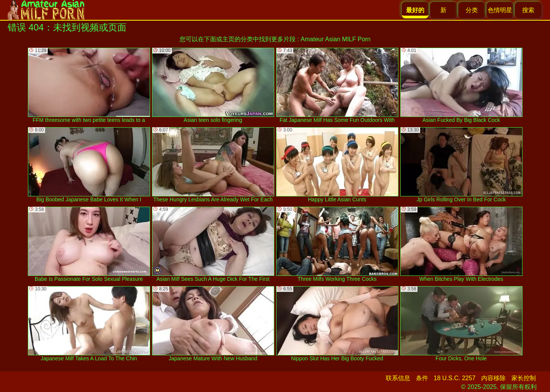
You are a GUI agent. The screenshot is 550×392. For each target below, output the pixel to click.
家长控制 (524, 378)
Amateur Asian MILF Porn (336, 39)
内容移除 (493, 378)
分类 (472, 10)
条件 (422, 378)
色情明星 (500, 10)
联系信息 (398, 378)
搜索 (528, 10)
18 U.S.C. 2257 (455, 378)
